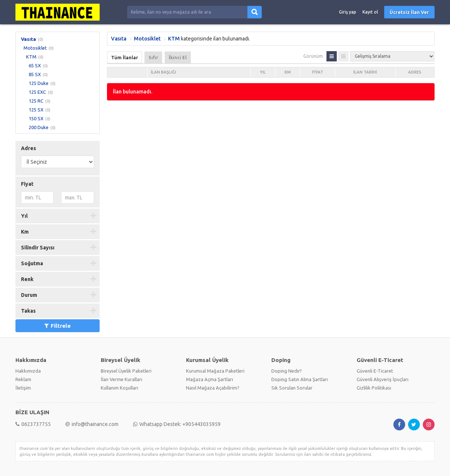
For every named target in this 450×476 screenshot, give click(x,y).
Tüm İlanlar (124, 57)
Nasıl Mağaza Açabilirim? (213, 388)
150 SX (36, 118)
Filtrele (58, 326)
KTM (31, 57)
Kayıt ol (370, 12)
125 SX (36, 110)
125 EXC (37, 92)
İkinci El (178, 57)
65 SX (35, 65)
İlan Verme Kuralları (122, 379)
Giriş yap (348, 12)
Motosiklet (35, 48)
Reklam (23, 379)
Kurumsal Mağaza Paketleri (215, 371)
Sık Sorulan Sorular (292, 388)
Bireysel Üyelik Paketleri (126, 371)
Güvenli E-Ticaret (375, 371)
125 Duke (39, 83)
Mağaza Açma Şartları (210, 379)
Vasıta (28, 39)
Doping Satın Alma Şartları (300, 379)
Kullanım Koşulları (119, 388)
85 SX (35, 74)
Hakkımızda (28, 371)
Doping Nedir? (287, 371)
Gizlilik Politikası (374, 388)
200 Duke (39, 127)
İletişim (23, 388)
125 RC (36, 101)
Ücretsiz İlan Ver (409, 12)
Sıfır (153, 57)
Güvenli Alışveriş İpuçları (383, 379)
